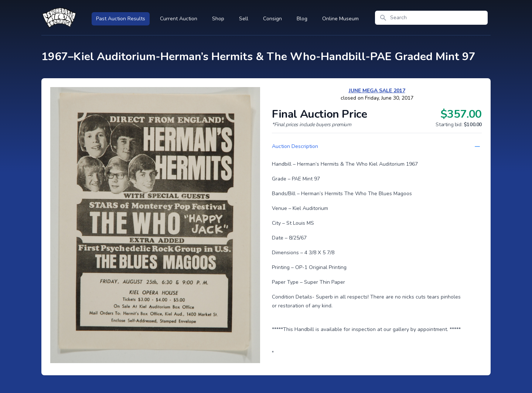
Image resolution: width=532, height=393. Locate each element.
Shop (218, 19)
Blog (302, 19)
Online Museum (340, 19)
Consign (272, 19)
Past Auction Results (121, 19)
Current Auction (179, 19)
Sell (244, 19)
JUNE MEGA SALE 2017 (377, 91)
